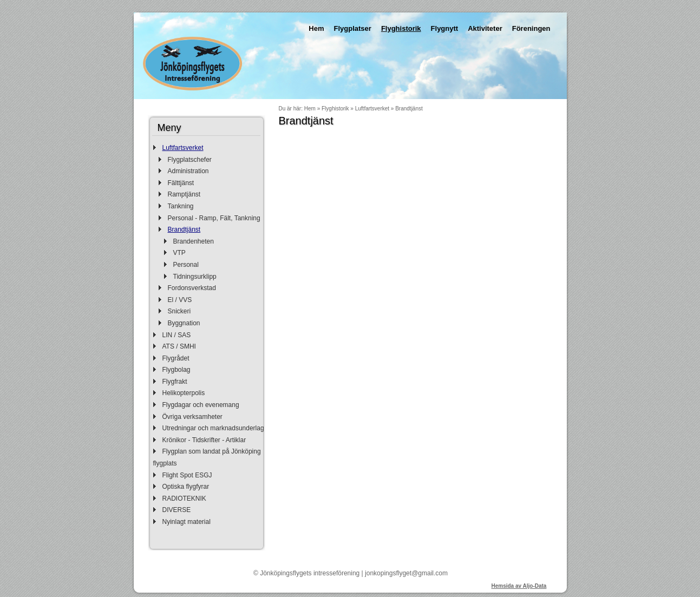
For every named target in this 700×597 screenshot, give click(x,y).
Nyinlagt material (187, 522)
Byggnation (184, 323)
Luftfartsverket (183, 148)
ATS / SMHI (179, 346)
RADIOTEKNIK (184, 498)
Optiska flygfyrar (186, 487)
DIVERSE (177, 510)
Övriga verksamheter (192, 417)
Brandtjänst (184, 229)
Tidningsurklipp (195, 277)
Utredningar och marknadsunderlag (213, 428)
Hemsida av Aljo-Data (519, 586)
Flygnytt (445, 28)
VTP (179, 253)
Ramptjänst (184, 194)
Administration (188, 171)
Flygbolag (176, 370)
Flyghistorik (401, 28)
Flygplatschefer (190, 160)
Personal (186, 265)
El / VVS (180, 300)
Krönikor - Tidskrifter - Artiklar (204, 440)
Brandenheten (194, 241)
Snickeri (179, 311)
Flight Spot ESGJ (187, 475)
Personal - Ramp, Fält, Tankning (214, 218)
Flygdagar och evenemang (201, 405)
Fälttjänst (181, 183)
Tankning (181, 206)
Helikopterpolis (184, 393)
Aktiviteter (485, 28)
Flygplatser (353, 28)
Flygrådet (176, 358)
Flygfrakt (175, 382)
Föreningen (531, 28)
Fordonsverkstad (192, 288)
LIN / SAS (177, 335)
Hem (316, 28)
